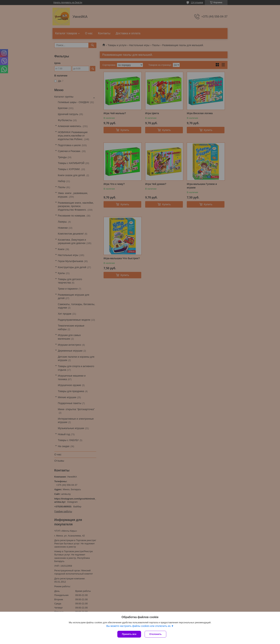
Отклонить (155, 634)
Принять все (129, 634)
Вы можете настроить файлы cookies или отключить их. (139, 626)
